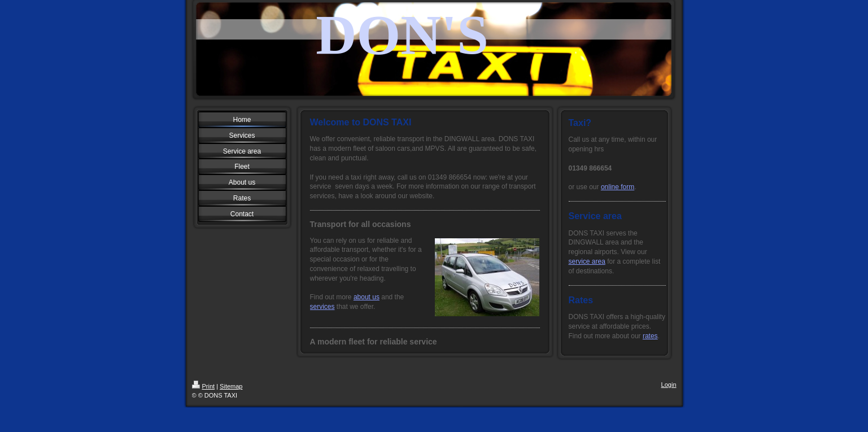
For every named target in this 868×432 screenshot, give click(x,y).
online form (618, 187)
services (322, 307)
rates (650, 336)
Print (204, 386)
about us (367, 297)
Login (669, 385)
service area (587, 261)
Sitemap (231, 386)
